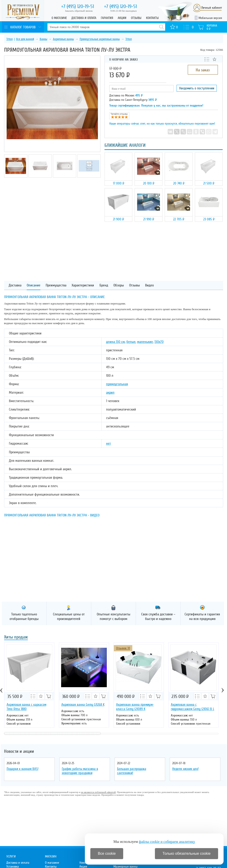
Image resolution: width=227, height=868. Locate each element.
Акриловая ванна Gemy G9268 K (83, 705)
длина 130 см (115, 342)
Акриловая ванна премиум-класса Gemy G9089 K (135, 707)
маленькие (145, 342)
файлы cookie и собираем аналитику (167, 842)
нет (108, 443)
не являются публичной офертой (98, 792)
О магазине (59, 18)
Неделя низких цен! (185, 769)
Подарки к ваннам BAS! (22, 769)
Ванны (43, 39)
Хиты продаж (16, 637)
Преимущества (56, 285)
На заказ (203, 70)
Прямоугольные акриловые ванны (100, 39)
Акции (122, 18)
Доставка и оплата (84, 18)
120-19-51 (78, 6)
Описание (34, 285)
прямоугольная (117, 384)
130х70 (159, 342)
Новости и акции (19, 751)
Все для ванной (25, 39)
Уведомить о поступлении (197, 88)
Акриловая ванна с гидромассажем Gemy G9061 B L (193, 707)
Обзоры (119, 285)
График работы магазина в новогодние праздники (80, 771)
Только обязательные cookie (187, 853)
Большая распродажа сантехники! (132, 771)
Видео (149, 285)
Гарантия (107, 18)
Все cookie (107, 853)
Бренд (104, 285)
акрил (110, 393)
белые (131, 342)
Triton (10, 39)
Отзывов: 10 (123, 648)
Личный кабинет (212, 8)
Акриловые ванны (63, 39)
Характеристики (83, 285)
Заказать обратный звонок (79, 11)
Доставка (15, 285)
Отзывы (136, 18)
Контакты (152, 18)
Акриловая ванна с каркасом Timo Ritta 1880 (26, 707)
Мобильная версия (210, 18)
